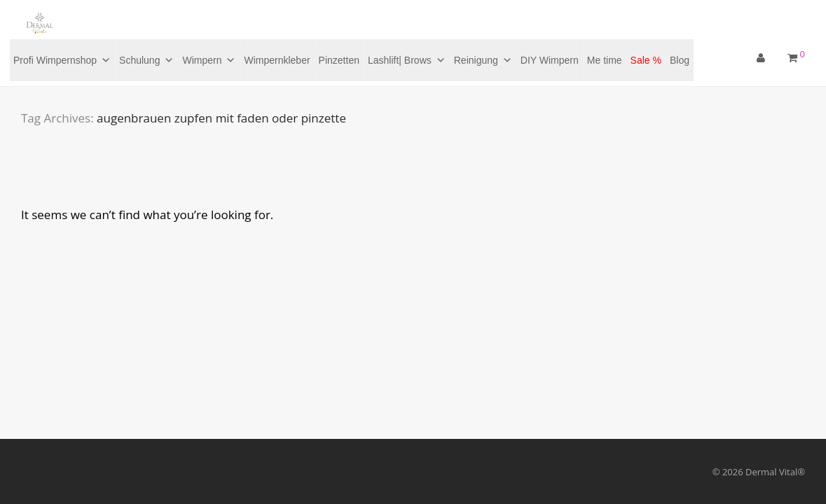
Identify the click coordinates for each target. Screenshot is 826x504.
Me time (605, 60)
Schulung (146, 60)
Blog (680, 60)
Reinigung (483, 60)
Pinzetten (339, 60)
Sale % (646, 60)
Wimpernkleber (277, 60)
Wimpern (209, 60)
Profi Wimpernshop (62, 60)
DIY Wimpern (550, 60)
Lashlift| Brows (407, 60)
